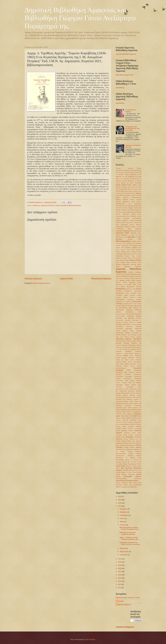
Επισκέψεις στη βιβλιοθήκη (125, 318)
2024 (120, 500)
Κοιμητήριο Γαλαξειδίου (123, 374)
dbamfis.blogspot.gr (125, 605)
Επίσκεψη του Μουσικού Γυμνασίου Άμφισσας (128, 533)
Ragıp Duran (124, 191)
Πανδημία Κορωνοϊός (122, 420)
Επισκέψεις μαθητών (134, 316)
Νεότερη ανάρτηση (33, 279)
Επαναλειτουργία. (120, 316)
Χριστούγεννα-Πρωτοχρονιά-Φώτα (127, 481)
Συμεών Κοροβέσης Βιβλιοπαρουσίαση (68, 205)
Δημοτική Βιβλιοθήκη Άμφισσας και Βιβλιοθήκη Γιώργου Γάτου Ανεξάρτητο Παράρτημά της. (80, 18)
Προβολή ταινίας (120, 437)
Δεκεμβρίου (124, 509)
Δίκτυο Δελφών (132, 262)
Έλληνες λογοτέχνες (123, 202)
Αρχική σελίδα (66, 279)
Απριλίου (123, 525)
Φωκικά (118, 476)
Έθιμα (117, 195)
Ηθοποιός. (124, 335)
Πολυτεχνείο (138, 435)
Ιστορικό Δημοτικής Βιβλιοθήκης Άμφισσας (129, 358)
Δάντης (118, 260)
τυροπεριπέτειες (132, 487)
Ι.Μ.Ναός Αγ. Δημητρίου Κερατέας (43, 205)
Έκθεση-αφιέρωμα (136, 197)
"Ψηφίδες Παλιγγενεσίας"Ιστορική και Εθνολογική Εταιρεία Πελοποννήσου (129, 170)
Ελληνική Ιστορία (122, 297)
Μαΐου (122, 522)
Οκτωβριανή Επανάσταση (133, 406)
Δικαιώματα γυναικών (129, 278)
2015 (120, 578)
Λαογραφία (119, 385)
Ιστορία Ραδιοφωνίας (135, 356)
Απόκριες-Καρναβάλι (135, 220)
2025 (120, 497)
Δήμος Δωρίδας (121, 262)
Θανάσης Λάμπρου (130, 343)
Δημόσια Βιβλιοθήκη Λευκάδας (125, 276)
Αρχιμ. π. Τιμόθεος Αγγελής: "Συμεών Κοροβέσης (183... (129, 538)
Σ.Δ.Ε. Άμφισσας (137, 441)
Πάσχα (118, 410)
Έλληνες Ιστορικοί (122, 199)
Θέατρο (134, 341)
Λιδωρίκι (127, 385)
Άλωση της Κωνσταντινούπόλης (126, 193)
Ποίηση (131, 431)
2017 (120, 572)
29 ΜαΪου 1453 (135, 179)
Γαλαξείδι (134, 248)
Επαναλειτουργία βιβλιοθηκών (133, 314)
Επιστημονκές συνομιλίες (123, 320)
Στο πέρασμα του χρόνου (131, 449)
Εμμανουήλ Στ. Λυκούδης (123, 302)
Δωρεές (128, 280)
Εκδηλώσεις (121, 289)
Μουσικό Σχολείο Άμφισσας (134, 397)
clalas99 (121, 601)
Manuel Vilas (127, 189)
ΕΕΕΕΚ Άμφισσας (136, 280)
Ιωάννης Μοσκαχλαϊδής (135, 362)
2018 (120, 568)
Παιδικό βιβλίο (126, 418)
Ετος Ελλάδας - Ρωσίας (130, 324)
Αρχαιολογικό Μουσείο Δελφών (126, 227)
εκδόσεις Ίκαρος (128, 485)
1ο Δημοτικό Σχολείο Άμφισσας (126, 175)
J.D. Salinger (124, 187)
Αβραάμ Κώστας (133, 208)
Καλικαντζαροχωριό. (121, 368)
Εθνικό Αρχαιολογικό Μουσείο (131, 287)
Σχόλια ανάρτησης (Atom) (42, 283)
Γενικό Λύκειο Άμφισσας (134, 250)
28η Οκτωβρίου (125, 179)
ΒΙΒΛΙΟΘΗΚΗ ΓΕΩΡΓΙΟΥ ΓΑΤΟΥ (129, 598)
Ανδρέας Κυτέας (136, 214)
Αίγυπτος (125, 208)
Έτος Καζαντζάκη (129, 206)
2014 (120, 581)
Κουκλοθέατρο (138, 374)
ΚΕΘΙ (122, 364)
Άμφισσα (139, 193)
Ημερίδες (139, 337)
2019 (120, 565)
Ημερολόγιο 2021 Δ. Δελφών (124, 341)
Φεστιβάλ (126, 470)
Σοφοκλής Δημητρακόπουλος (128, 445)
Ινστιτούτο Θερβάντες (124, 351)
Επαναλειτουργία (120, 314)
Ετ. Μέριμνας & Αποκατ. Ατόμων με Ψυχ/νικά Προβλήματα (129, 322)
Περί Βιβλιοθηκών (125, 424)
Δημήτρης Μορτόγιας (133, 266)
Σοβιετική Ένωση (127, 443)
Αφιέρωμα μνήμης (136, 231)
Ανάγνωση (126, 214)
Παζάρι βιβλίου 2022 (126, 416)
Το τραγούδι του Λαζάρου (130, 111)
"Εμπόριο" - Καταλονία (125, 168)
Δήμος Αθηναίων (125, 260)
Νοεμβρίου (124, 512)
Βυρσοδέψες (125, 246)
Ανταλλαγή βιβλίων (121, 216)
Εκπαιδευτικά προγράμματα (133, 291)
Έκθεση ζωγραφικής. (125, 195)
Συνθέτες (131, 454)
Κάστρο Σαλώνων (130, 364)
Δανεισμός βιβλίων (136, 264)
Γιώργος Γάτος (130, 256)
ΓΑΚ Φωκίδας (126, 248)
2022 (120, 506)
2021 (120, 559)
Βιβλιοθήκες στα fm (121, 237)
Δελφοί (118, 266)
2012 (120, 588)
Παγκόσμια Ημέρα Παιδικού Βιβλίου (131, 410)
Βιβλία (127, 233)
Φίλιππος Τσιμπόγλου (132, 466)
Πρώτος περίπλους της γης (133, 439)
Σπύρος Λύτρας (129, 447)
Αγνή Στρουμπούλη (121, 212)
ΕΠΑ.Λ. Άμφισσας (129, 283)
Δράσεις (122, 280)
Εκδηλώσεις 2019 (130, 289)
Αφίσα (129, 229)
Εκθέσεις (139, 289)
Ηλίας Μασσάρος (132, 335)
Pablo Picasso (134, 189)
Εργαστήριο (135, 320)
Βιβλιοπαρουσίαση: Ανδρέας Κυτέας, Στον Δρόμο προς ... (130, 528)
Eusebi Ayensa (121, 185)
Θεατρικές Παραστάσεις (129, 345)
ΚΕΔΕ (117, 364)
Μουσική (132, 395)
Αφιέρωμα (127, 231)
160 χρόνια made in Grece (131, 172)
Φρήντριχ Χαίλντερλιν (128, 474)
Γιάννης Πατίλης (121, 252)
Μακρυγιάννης (123, 391)
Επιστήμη (139, 318)
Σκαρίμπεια (119, 443)
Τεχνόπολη (134, 462)
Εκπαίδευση (119, 291)
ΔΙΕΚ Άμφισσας (137, 258)
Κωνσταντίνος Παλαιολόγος (133, 379)
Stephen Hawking (133, 191)
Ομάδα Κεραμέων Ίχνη (135, 408)
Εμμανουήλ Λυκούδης (134, 299)
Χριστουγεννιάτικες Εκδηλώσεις (129, 479)
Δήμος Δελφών (135, 260)
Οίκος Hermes (126, 404)
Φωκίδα (139, 474)
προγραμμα (124, 487)
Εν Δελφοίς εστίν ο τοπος (130, 304)
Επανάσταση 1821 (134, 312)
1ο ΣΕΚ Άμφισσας (128, 177)
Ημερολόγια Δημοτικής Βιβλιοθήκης (129, 339)
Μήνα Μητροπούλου (131, 389)
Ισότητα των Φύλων (122, 360)
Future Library (132, 185)
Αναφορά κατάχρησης (125, 627)
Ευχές (132, 331)
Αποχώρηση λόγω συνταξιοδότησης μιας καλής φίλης (133, 128)
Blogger (93, 639)
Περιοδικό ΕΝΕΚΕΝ (135, 426)
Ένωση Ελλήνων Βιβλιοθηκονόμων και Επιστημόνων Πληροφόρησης (129, 204)
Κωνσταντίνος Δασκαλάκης (124, 376)
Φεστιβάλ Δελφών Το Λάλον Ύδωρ (126, 472)
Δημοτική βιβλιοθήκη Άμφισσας (126, 54)
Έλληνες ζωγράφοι (136, 200)
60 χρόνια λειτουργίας (134, 183)
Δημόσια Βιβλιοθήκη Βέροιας (134, 274)
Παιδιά (135, 416)
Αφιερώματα (120, 233)
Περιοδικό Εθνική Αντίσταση (125, 429)
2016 (120, 575)
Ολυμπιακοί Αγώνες (121, 408)
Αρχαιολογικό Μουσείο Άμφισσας (131, 225)
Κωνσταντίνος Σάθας (122, 381)
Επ (127, 306)
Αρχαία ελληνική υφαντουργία (124, 223)
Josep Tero (131, 187)
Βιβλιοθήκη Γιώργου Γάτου (125, 75)
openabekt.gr (120, 88)
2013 (120, 584)
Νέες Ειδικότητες (128, 399)
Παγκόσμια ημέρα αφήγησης (124, 414)
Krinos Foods (119, 189)
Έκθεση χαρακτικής (122, 197)
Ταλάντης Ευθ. (126, 462)
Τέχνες (127, 460)
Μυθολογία (119, 399)
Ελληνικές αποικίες (136, 295)
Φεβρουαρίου (125, 552)
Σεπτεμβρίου (124, 515)
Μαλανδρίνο (131, 391)
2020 (120, 562)
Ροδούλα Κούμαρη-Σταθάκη (123, 441)
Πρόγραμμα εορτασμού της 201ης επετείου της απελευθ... (130, 543)
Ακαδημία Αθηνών (131, 212)
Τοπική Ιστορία (121, 466)
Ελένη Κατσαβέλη (131, 293)
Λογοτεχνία (130, 387)
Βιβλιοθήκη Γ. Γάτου (134, 237)
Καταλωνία (139, 372)
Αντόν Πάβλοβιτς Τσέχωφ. (134, 216)
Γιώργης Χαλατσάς (132, 254)
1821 (140, 172)
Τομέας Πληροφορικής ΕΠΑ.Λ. (132, 464)
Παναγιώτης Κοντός (136, 418)
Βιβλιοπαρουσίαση (123, 241)
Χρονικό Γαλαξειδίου (122, 483)
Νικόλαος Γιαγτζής (128, 401)
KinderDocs (138, 187)
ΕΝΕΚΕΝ (118, 283)
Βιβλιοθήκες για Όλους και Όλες (131, 235)
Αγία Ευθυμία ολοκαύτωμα (134, 210)
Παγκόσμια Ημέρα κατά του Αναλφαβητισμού (129, 412)
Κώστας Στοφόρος (121, 383)
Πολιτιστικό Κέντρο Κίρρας (133, 433)
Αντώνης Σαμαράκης (123, 218)
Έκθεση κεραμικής (136, 195)
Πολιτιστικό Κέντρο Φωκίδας (125, 435)
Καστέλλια (131, 372)
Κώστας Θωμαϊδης (136, 381)
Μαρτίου (123, 548)
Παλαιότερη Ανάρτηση (101, 279)
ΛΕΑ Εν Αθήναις (135, 383)
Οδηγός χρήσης (134, 404)
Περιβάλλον (133, 424)
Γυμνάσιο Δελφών (127, 258)
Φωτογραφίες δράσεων (132, 476)
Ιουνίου (122, 518)
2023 (120, 503)
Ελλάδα (126, 295)
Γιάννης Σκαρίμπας (132, 252)
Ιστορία (125, 356)
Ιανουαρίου (124, 555)
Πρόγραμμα (130, 437)
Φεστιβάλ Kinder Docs (135, 470)
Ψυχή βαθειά (133, 483)
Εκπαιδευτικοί (120, 293)
